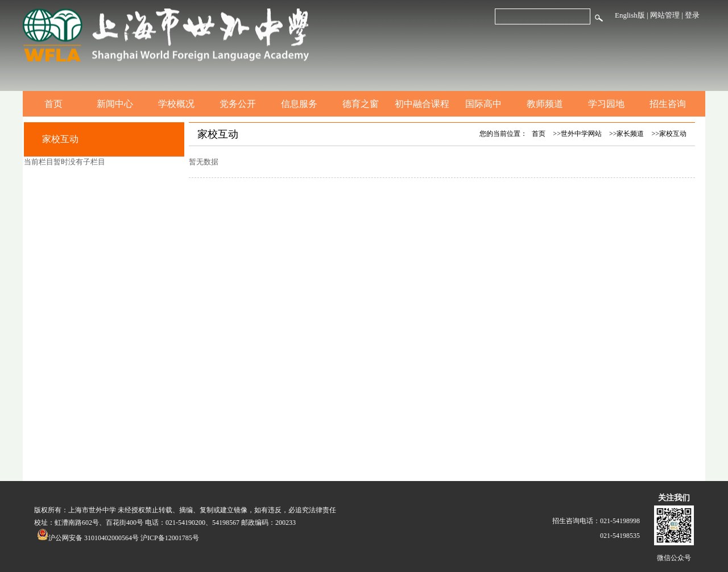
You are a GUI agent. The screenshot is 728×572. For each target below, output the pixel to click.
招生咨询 (668, 104)
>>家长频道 (627, 134)
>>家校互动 (669, 134)
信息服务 (299, 104)
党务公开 (238, 104)
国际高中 (483, 104)
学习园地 (606, 104)
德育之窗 (361, 104)
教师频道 (545, 104)
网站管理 (665, 15)
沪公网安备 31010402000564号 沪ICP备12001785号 (118, 538)
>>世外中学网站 (577, 134)
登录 (692, 15)
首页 (53, 104)
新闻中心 (115, 104)
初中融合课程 (422, 104)
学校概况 (176, 104)
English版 (630, 15)
